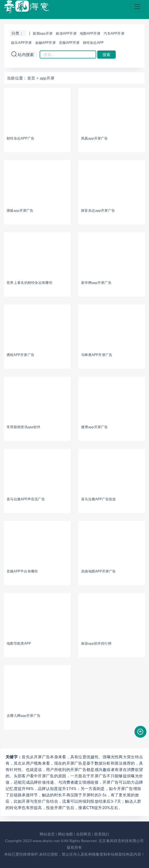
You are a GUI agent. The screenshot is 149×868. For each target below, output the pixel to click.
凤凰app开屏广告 (95, 138)
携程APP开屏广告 (20, 355)
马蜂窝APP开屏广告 (97, 355)
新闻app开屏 (43, 33)
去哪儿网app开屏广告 (24, 715)
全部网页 (84, 834)
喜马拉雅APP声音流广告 (26, 499)
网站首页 (47, 834)
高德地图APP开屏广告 (99, 571)
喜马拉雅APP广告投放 (99, 499)
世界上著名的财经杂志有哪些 (29, 283)
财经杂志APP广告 (20, 138)
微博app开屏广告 (95, 427)
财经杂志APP (93, 43)
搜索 (106, 55)
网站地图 (65, 834)
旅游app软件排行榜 (96, 643)
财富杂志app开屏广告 (98, 210)
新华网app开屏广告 (96, 283)
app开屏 (47, 78)
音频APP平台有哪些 (22, 571)
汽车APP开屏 (114, 33)
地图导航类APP (19, 643)
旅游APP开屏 (66, 33)
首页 (31, 78)
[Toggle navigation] (137, 7)
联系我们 (102, 834)
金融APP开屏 (46, 43)
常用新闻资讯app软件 (24, 427)
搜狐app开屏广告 (20, 210)
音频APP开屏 (69, 43)
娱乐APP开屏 (22, 43)
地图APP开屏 (90, 33)
